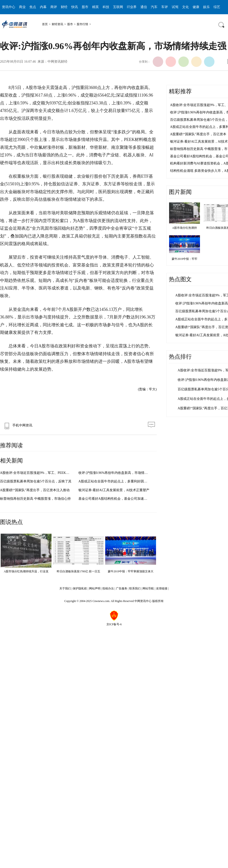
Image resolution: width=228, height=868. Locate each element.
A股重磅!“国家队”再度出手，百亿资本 (198, 134)
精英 (95, 7)
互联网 (118, 7)
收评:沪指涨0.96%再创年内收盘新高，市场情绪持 (115, 473)
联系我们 (135, 588)
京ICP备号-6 (114, 624)
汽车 (154, 7)
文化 (185, 7)
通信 (144, 7)
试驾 (175, 7)
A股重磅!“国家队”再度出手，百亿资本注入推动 (35, 490)
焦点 (33, 7)
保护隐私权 (80, 588)
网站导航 (148, 588)
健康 (196, 7)
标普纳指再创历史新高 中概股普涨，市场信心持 (35, 499)
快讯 (75, 7)
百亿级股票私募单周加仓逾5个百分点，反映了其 (36, 481)
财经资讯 (57, 24)
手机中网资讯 (17, 425)
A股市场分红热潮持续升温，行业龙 (26, 571)
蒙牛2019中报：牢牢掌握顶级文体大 (131, 571)
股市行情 (82, 24)
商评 (54, 7)
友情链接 (162, 588)
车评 (165, 7)
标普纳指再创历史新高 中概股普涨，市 (199, 149)
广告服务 (122, 588)
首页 (45, 24)
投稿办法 (108, 588)
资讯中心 (9, 7)
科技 (106, 7)
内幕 (43, 7)
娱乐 (206, 7)
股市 (85, 7)
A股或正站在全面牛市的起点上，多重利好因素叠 (114, 481)
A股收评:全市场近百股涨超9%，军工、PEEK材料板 (38, 473)
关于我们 (65, 588)
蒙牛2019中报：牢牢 (185, 259)
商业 (22, 7)
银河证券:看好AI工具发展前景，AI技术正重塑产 (114, 490)
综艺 (217, 7)
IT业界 (132, 7)
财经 (64, 7)
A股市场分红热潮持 (185, 228)
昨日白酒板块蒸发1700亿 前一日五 (78, 571)
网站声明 (95, 588)
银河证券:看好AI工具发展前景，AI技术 (199, 142)
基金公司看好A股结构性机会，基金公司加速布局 (114, 499)
